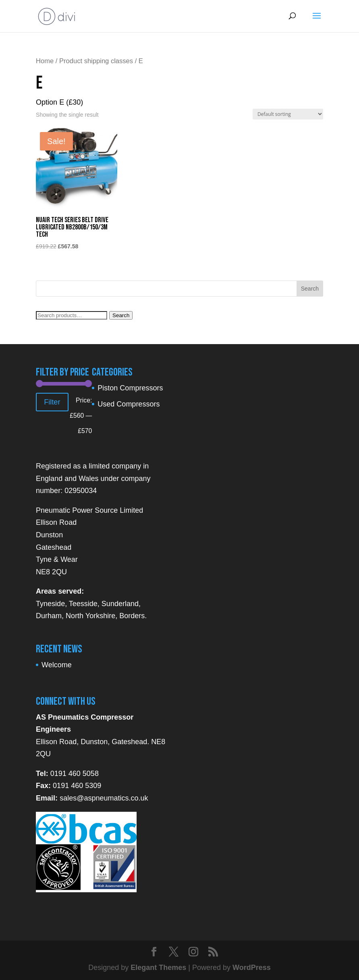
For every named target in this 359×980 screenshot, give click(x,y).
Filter (52, 402)
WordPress (252, 968)
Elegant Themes (158, 968)
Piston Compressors (130, 388)
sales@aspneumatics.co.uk (104, 798)
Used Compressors (129, 404)
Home (45, 61)
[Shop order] (288, 114)
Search (121, 315)
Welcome (57, 665)
